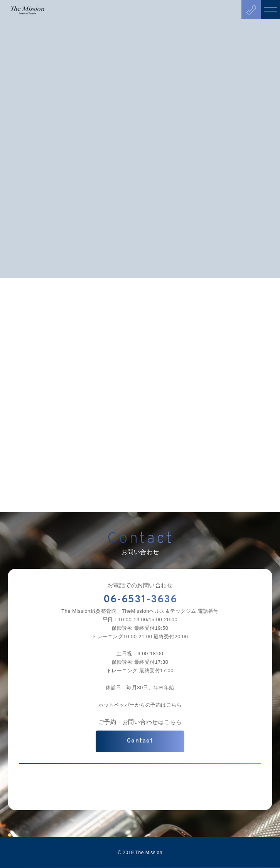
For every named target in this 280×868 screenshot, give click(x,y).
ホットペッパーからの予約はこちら (140, 705)
